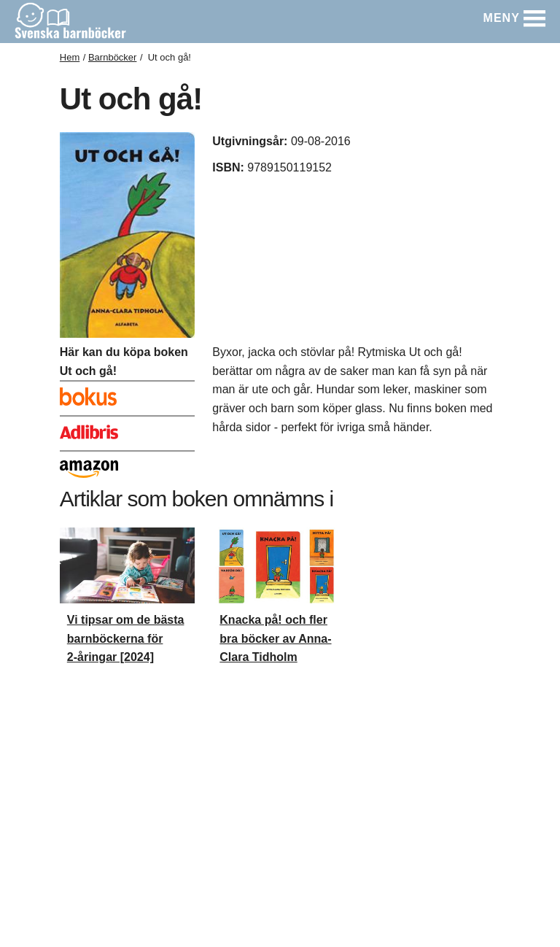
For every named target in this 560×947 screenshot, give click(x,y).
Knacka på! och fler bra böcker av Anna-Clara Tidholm (275, 638)
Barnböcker (112, 57)
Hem (70, 57)
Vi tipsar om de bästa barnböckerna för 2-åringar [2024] (126, 638)
